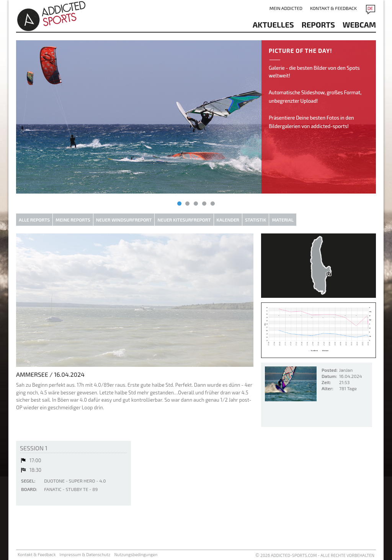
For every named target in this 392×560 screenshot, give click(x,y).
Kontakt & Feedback (333, 8)
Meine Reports (73, 220)
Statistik (256, 220)
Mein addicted (286, 8)
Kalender (228, 220)
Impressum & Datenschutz (85, 554)
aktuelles (273, 25)
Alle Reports (34, 220)
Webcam (359, 25)
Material (283, 220)
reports (318, 25)
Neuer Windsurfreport (124, 220)
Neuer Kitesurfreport (184, 220)
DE (370, 8)
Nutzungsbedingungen (136, 554)
